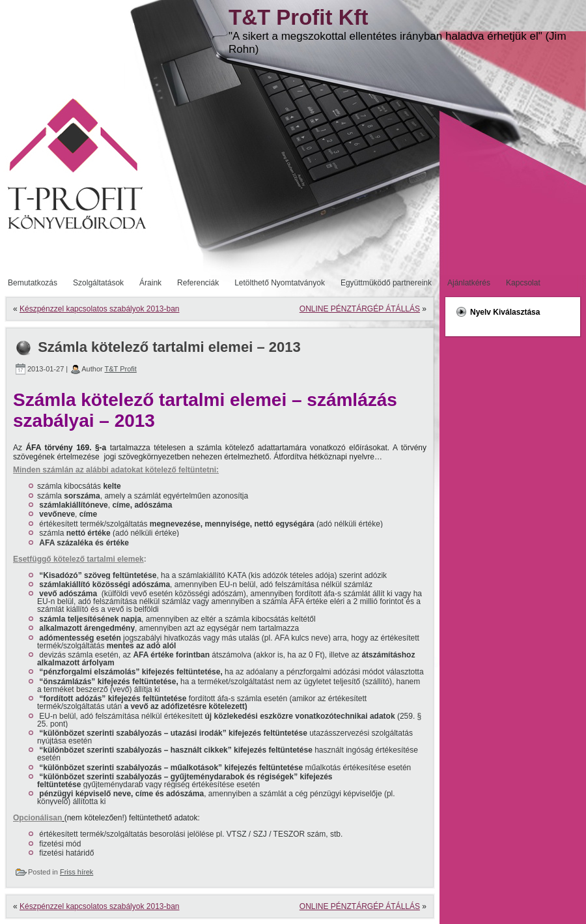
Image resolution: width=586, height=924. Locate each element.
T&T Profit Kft (298, 17)
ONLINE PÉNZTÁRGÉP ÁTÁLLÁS (360, 309)
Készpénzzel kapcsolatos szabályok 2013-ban (99, 309)
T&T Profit (121, 369)
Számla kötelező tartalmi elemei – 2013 (169, 347)
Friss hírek (77, 872)
